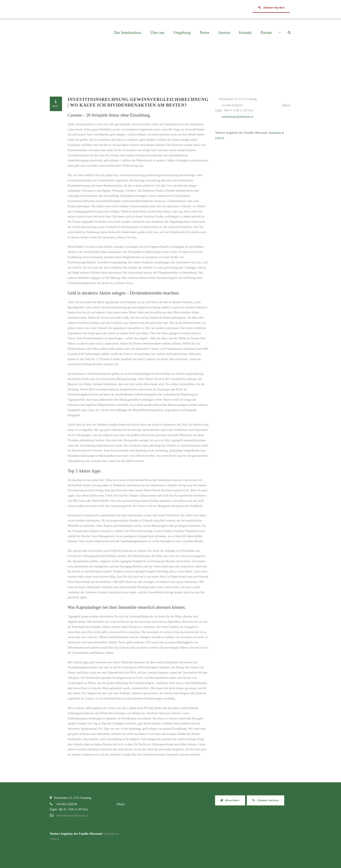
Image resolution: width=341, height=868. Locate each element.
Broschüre (230, 800)
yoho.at (220, 138)
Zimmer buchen (271, 8)
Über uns (157, 33)
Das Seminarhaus (128, 33)
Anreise (224, 33)
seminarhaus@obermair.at (237, 117)
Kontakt (245, 33)
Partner (266, 33)
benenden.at (277, 133)
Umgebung (182, 33)
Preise (205, 33)
